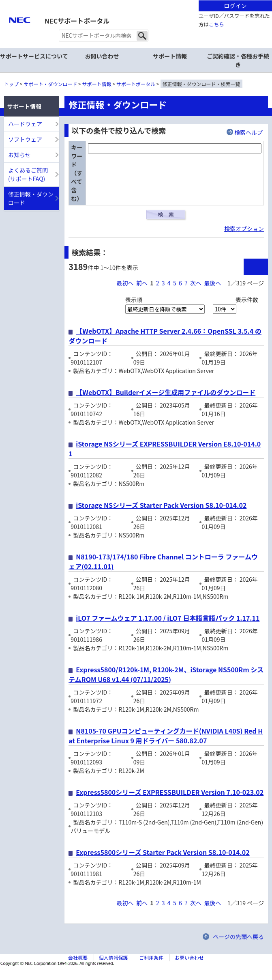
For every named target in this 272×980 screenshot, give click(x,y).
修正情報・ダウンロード (31, 198)
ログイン (235, 6)
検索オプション (244, 229)
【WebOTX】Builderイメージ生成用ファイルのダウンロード (166, 392)
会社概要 (78, 957)
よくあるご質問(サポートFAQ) (28, 174)
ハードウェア (25, 124)
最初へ (125, 283)
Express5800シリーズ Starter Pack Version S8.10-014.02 (163, 852)
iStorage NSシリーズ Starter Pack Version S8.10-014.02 (161, 505)
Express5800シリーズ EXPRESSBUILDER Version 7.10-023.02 (170, 792)
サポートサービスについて (34, 56)
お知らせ (19, 155)
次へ (196, 283)
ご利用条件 (151, 957)
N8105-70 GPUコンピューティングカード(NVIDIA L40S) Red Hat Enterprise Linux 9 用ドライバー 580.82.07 (166, 736)
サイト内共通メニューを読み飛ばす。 (108, 10)
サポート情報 (97, 84)
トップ (11, 84)
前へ (142, 283)
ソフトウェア (25, 139)
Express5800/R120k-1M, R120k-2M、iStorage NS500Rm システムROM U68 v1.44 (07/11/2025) (166, 674)
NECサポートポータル (77, 21)
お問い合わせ (102, 56)
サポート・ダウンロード (50, 84)
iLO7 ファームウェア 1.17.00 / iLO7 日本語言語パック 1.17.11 (168, 618)
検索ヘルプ (248, 132)
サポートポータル (136, 84)
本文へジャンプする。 (136, 1)
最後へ (212, 283)
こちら (216, 24)
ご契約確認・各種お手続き (238, 60)
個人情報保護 (114, 957)
